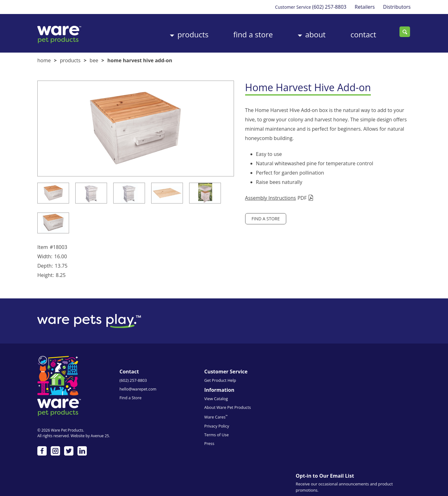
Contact (359, 32)
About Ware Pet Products (267, 393)
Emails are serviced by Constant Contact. (360, 443)
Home (44, 59)
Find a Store (243, 32)
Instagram (55, 454)
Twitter (69, 454)
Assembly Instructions (250, 196)
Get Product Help (198, 384)
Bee (94, 59)
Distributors (397, 7)
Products (179, 32)
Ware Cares (256, 402)
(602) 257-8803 (327, 7)
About (308, 32)
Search (405, 32)
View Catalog (256, 384)
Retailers (364, 7)
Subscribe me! (352, 464)
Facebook (42, 454)
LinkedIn (82, 454)
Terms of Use (256, 420)
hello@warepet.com (138, 393)
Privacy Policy (256, 411)
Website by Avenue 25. (90, 439)
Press (249, 429)
